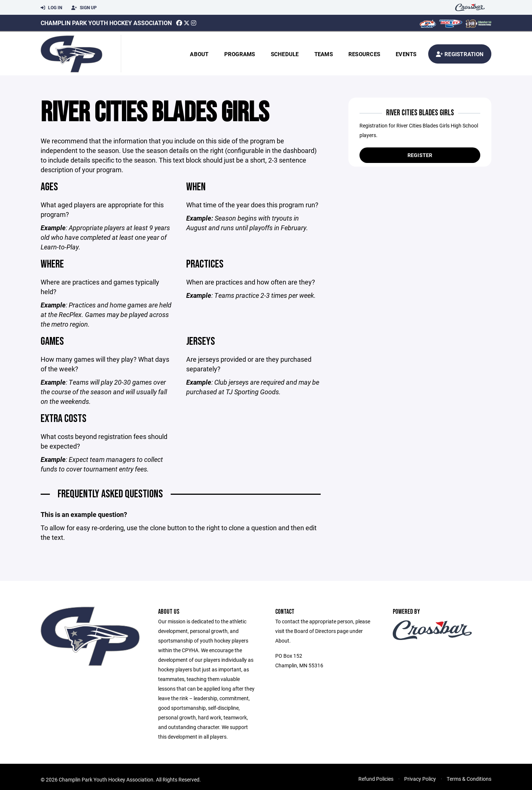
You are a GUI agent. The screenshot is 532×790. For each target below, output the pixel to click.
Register (420, 155)
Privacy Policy (420, 779)
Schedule (285, 54)
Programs (240, 54)
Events (406, 54)
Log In (51, 8)
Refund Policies (376, 779)
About (199, 54)
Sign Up (84, 8)
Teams (324, 54)
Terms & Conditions (469, 779)
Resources (364, 54)
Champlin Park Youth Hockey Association (106, 23)
